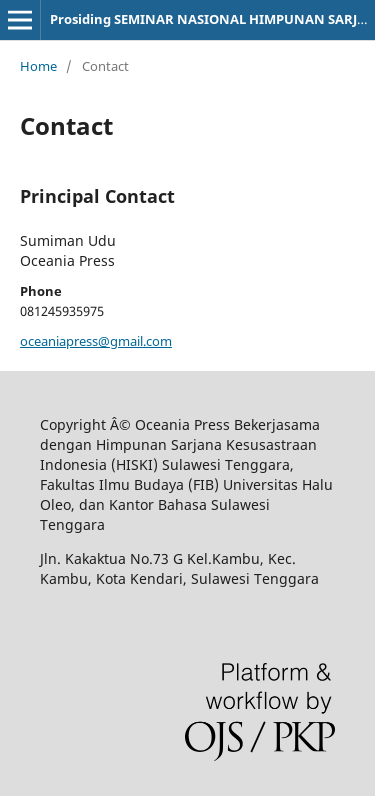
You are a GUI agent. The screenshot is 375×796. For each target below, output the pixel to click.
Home (38, 66)
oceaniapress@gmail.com (96, 341)
